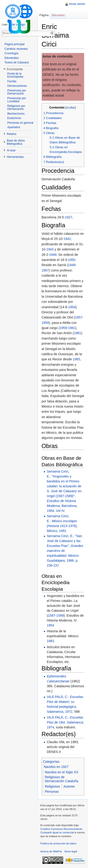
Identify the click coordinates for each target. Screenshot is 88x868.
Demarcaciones (17, 86)
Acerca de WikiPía (51, 851)
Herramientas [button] (15, 157)
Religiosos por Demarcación (16, 108)
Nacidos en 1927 (56, 767)
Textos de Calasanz (17, 62)
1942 (67, 239)
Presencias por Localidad (17, 100)
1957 (45, 270)
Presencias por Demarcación (17, 92)
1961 (72, 328)
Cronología (11, 53)
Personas (52, 792)
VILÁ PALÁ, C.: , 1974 (65, 722)
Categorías (51, 762)
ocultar (71, 108)
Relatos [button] (12, 134)
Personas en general (20, 123)
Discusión (58, 15)
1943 (50, 249)
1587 (52, 615)
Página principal (14, 44)
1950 (72, 260)
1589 (60, 615)
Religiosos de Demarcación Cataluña (61, 779)
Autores (69, 786)
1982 (50, 641)
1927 (69, 217)
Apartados (14, 127)
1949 (53, 255)
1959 (45, 323)
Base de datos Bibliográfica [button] (16, 142)
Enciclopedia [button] (15, 69)
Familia (12, 81)
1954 (72, 307)
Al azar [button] (11, 150)
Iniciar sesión (77, 4)
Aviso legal (71, 851)
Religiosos (52, 786)
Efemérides (12, 58)
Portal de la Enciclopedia (15, 75)
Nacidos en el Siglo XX (61, 772)
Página (44, 15)
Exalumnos (14, 118)
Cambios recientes (16, 49)
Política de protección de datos (58, 843)
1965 (76, 359)
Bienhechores (16, 114)
